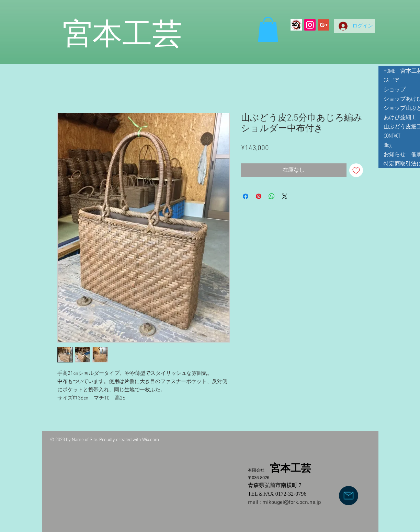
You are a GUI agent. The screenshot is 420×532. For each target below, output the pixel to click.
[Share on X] (285, 196)
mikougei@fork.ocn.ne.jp (292, 502)
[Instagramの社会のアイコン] (310, 25)
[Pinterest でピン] (259, 196)
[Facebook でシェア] (246, 196)
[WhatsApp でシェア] (272, 196)
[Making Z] (296, 25)
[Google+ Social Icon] (324, 25)
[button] (268, 29)
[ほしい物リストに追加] (356, 170)
